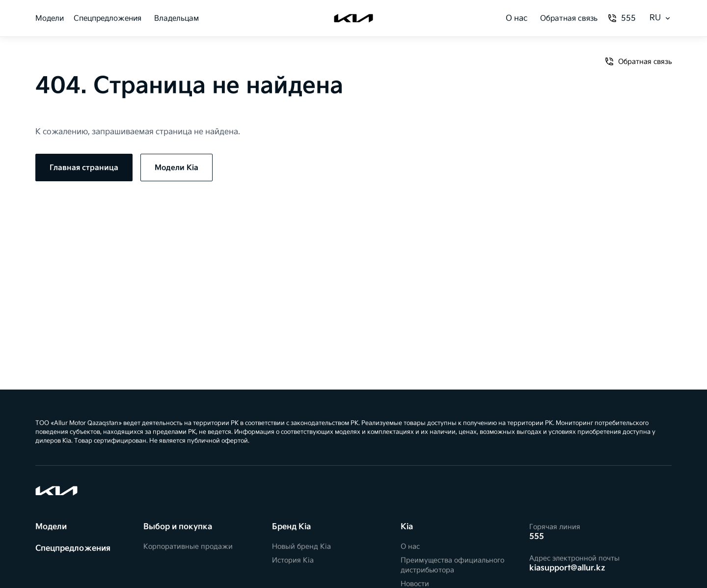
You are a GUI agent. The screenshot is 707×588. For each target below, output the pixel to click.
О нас (517, 18)
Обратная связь (569, 18)
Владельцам (177, 18)
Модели (50, 18)
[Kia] (353, 18)
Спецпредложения (108, 18)
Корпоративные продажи (188, 546)
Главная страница (84, 168)
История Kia (293, 560)
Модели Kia (177, 168)
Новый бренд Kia (301, 546)
